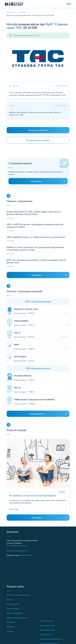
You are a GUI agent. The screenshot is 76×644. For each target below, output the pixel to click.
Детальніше (36, 181)
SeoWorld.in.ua (27, 555)
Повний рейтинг (37, 414)
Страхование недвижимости (51, 639)
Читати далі (14, 509)
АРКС (17, 345)
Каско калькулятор (47, 630)
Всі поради (36, 518)
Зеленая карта (46, 634)
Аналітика (11, 622)
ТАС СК (17, 388)
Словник (10, 631)
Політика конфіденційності (17, 551)
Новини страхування (15, 613)
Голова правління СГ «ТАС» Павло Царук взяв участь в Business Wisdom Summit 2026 (34, 213)
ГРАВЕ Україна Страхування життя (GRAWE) (34, 399)
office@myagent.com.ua (19, 546)
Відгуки (10, 600)
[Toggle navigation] (69, 4)
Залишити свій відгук (38, 130)
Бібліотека (11, 627)
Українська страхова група (26, 309)
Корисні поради (13, 609)
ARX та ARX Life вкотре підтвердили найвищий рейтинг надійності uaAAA (35, 226)
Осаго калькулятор (47, 625)
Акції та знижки (13, 604)
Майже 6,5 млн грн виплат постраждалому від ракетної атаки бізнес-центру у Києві (35, 249)
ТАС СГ (17, 333)
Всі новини (36, 275)
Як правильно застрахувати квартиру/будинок (33, 495)
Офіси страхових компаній (17, 618)
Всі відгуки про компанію (38, 140)
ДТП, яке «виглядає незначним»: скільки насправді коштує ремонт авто (36, 261)
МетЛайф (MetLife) (23, 376)
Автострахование (47, 621)
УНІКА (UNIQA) (21, 321)
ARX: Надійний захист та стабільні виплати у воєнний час (36, 237)
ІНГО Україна (20, 357)
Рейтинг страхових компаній (18, 595)
